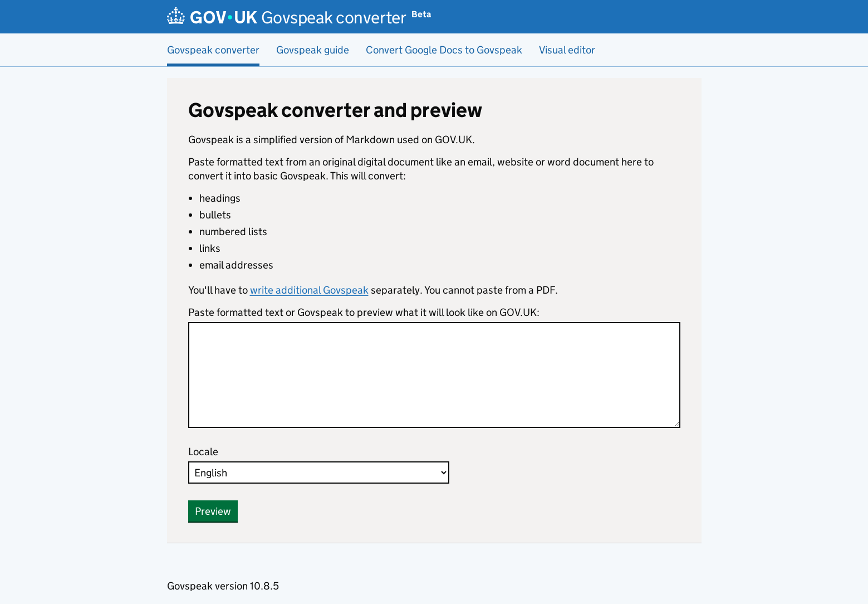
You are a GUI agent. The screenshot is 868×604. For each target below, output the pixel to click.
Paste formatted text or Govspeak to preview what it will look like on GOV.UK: (364, 312)
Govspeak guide (313, 50)
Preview (213, 511)
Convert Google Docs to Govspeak (444, 50)
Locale (203, 452)
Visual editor (567, 50)
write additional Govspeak (309, 290)
